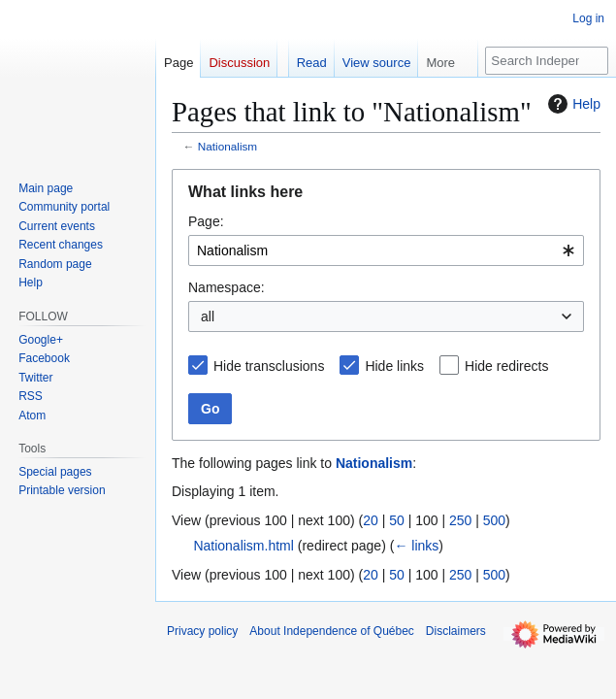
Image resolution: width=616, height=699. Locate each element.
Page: (206, 221)
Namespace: (227, 287)
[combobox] (386, 250)
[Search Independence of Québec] (547, 61)
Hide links (394, 366)
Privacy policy (202, 631)
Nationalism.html (243, 546)
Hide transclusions (269, 366)
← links (416, 546)
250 (460, 520)
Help (572, 104)
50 (397, 520)
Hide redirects (506, 366)
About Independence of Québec (331, 631)
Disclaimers (456, 631)
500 (494, 520)
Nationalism (227, 146)
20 (371, 520)
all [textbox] (208, 316)
